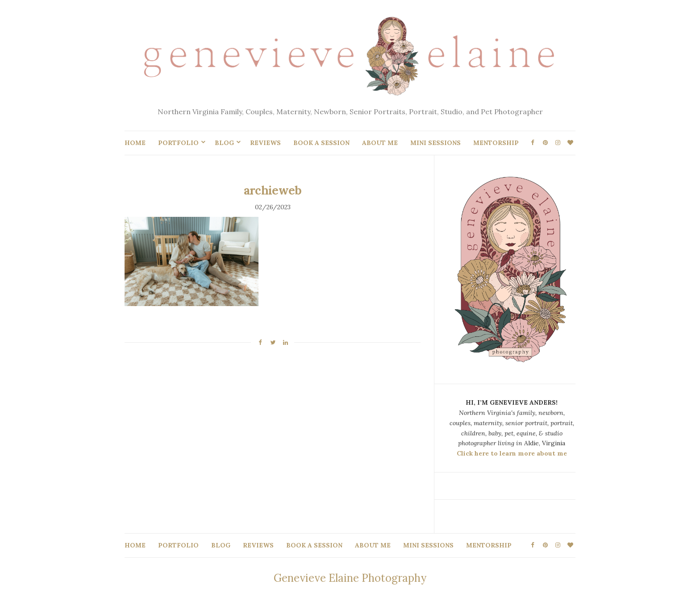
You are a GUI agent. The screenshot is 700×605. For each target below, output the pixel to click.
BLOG (224, 143)
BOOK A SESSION (321, 143)
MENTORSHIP (496, 143)
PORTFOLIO (178, 143)
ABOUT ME (380, 143)
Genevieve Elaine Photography (350, 578)
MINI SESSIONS (435, 143)
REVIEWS (265, 143)
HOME (135, 143)
